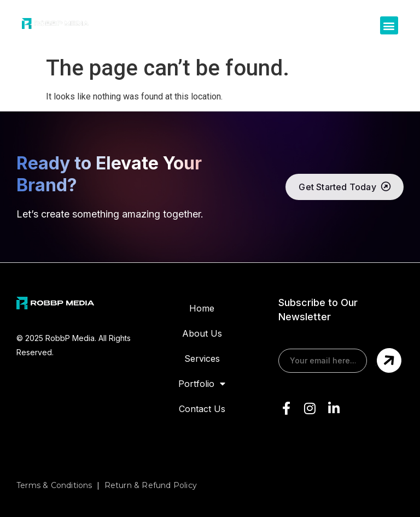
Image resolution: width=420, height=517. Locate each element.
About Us (202, 333)
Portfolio (202, 384)
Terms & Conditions (54, 485)
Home (202, 308)
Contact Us (202, 409)
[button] (389, 25)
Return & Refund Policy (151, 485)
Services (202, 359)
